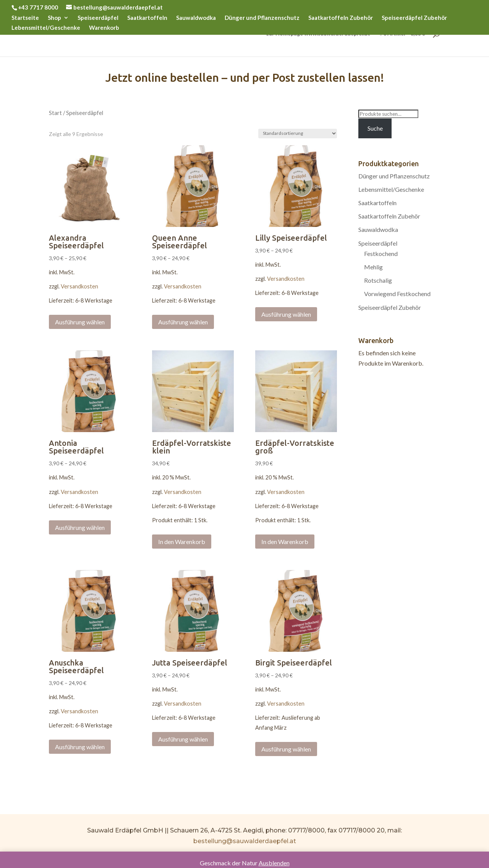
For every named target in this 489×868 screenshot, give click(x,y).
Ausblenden (274, 863)
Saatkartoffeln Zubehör (341, 18)
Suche (375, 128)
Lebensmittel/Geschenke (46, 28)
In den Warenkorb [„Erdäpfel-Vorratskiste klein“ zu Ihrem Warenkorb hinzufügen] (182, 542)
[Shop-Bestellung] (298, 134)
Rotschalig (378, 280)
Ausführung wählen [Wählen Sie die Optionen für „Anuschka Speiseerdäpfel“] (80, 747)
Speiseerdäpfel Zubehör (414, 18)
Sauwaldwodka (196, 18)
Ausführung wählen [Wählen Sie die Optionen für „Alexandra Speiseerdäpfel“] (80, 322)
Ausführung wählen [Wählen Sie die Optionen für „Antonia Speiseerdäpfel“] (80, 527)
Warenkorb (104, 28)
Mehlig (373, 267)
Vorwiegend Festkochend (397, 294)
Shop (54, 18)
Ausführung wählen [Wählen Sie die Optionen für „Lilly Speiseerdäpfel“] (286, 314)
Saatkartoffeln (147, 18)
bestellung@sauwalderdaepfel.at (245, 841)
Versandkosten (79, 286)
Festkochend (381, 253)
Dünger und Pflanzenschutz (262, 18)
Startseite (25, 18)
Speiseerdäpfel (98, 18)
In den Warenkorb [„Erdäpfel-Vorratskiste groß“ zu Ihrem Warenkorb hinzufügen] (285, 542)
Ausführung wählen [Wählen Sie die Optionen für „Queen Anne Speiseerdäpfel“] (183, 322)
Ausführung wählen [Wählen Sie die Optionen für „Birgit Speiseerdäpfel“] (286, 749)
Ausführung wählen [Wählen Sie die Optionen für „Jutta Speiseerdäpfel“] (183, 739)
